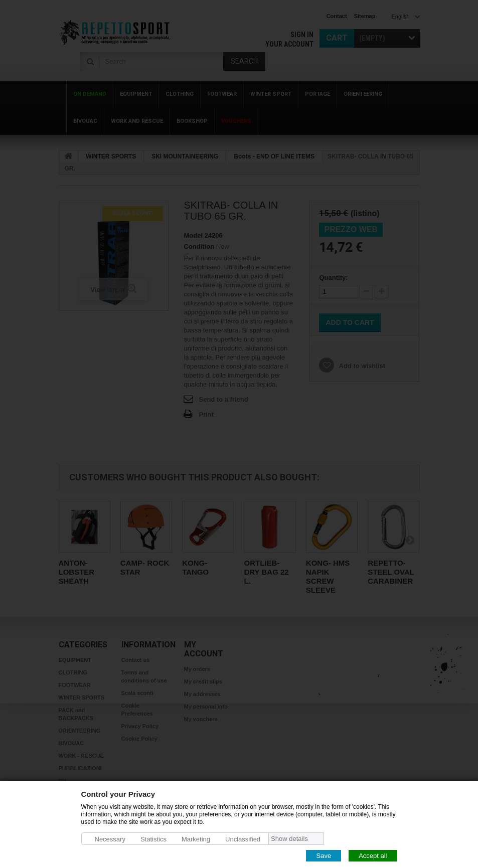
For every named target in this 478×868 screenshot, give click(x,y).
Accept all (373, 855)
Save (324, 855)
